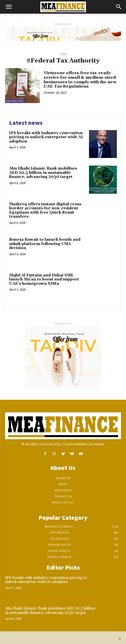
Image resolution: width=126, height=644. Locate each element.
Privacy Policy (63, 502)
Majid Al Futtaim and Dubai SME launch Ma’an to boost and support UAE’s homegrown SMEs (44, 279)
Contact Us (63, 496)
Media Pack (63, 490)
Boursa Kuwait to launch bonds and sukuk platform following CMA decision (45, 244)
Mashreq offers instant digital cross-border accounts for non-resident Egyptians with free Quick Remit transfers (46, 210)
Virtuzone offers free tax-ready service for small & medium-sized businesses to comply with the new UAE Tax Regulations (80, 80)
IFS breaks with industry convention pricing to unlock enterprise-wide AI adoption (46, 137)
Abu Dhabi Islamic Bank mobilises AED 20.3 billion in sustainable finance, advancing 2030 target (43, 173)
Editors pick (15, 101)
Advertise (63, 478)
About (63, 484)
